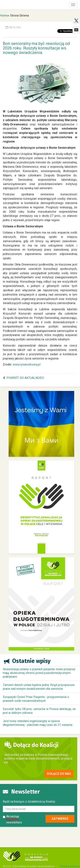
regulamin (13, 819)
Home (4, 16)
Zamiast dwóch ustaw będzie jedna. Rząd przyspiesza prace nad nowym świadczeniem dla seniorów (39, 687)
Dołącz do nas (59, 774)
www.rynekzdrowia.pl (27, 365)
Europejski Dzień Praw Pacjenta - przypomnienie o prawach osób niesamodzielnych (36, 699)
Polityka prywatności (70, 866)
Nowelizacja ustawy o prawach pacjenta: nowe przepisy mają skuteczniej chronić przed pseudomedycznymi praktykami (39, 673)
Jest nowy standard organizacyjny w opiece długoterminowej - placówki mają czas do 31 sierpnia (38, 723)
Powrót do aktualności (25, 378)
